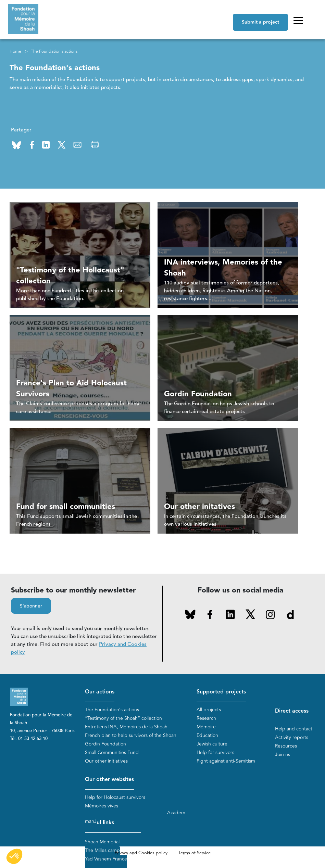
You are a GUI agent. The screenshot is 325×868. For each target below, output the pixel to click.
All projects (209, 710)
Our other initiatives (106, 761)
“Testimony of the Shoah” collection (123, 718)
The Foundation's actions (112, 710)
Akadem (176, 813)
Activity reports (292, 737)
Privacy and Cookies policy (141, 853)
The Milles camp (102, 850)
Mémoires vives (102, 806)
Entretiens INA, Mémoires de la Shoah (126, 727)
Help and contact (294, 729)
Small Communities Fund (112, 752)
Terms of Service (195, 853)
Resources (286, 746)
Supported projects (221, 692)
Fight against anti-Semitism (226, 761)
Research (206, 718)
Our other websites (109, 780)
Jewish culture (212, 744)
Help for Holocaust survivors (115, 797)
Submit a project (260, 22)
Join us (283, 755)
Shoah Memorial (102, 842)
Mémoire (206, 727)
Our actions (100, 692)
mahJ (91, 821)
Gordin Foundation (105, 744)
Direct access (292, 711)
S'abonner (31, 606)
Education (207, 735)
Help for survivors (215, 752)
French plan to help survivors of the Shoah (131, 735)
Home (15, 51)
